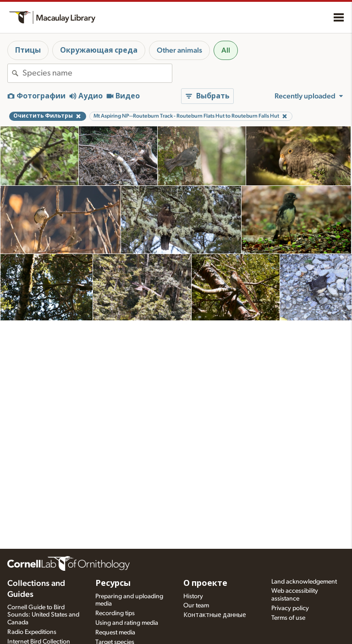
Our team (196, 606)
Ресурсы (113, 584)
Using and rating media (127, 623)
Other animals (179, 50)
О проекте (205, 584)
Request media (115, 633)
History (193, 596)
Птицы (28, 50)
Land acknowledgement (304, 582)
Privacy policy (290, 608)
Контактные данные (215, 615)
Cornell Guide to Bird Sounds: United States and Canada (43, 615)
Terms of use (288, 618)
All (226, 50)
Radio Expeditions (32, 632)
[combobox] (97, 73)
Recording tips (115, 613)
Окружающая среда (99, 50)
